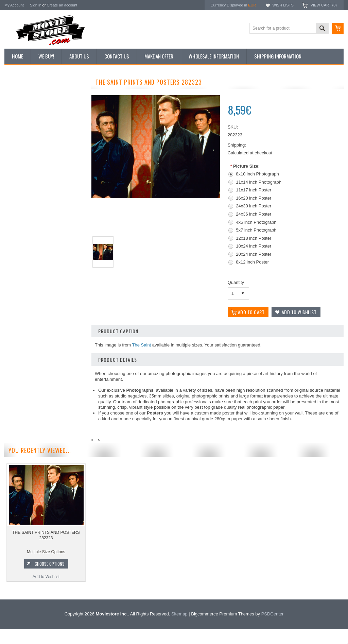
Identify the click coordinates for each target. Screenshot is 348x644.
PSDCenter (273, 629)
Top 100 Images (23, 118)
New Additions (21, 95)
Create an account (62, 5)
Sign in (36, 5)
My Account (14, 5)
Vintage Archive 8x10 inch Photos (39, 106)
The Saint (142, 345)
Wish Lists (283, 5)
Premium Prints (22, 164)
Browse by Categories (28, 130)
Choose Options (49, 364)
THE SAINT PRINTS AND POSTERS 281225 (45, 335)
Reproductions (21, 141)
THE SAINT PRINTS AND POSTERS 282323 (46, 550)
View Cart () (324, 5)
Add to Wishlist (45, 377)
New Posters (20, 152)
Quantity (236, 282)
